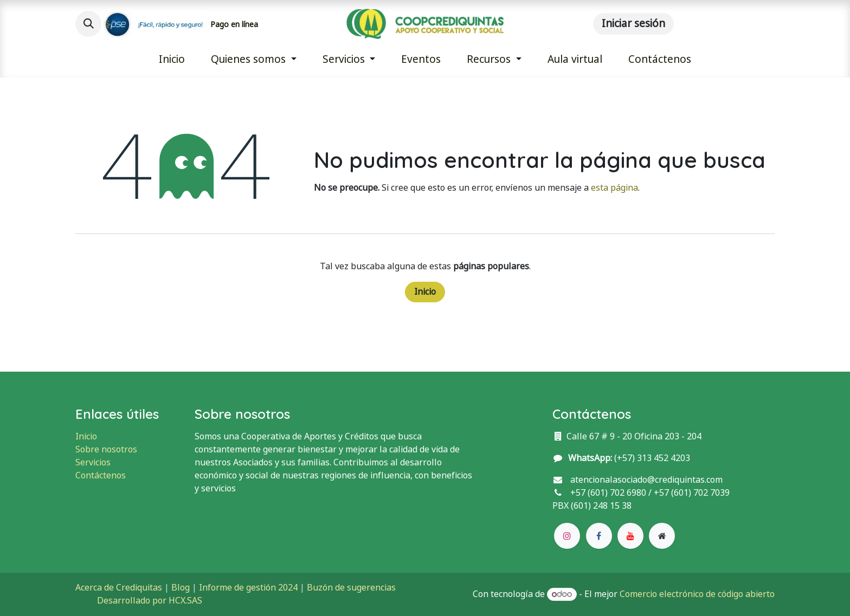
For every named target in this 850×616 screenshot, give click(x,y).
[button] (88, 24)
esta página (614, 188)
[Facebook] (599, 536)
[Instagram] (567, 536)
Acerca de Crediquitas (119, 588)
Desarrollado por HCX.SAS (150, 601)
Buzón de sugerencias (351, 588)
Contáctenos (101, 475)
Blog (181, 588)
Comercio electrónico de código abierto (697, 594)
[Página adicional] (662, 536)
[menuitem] (172, 60)
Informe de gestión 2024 (248, 588)
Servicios (93, 462)
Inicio (425, 292)
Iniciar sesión (633, 24)
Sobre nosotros (106, 449)
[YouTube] (630, 536)
